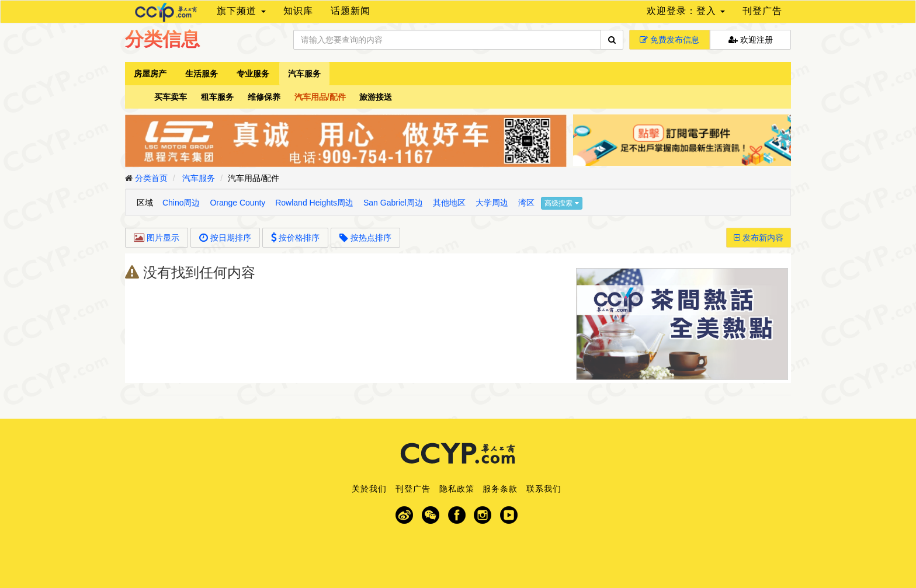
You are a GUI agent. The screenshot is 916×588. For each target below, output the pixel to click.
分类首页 (151, 178)
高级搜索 (561, 203)
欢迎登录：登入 (686, 11)
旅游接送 (376, 97)
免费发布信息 (669, 40)
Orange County (237, 203)
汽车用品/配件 (320, 97)
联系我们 (544, 489)
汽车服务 (304, 74)
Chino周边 (181, 203)
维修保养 (264, 97)
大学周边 (492, 203)
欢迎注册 (751, 40)
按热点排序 (365, 238)
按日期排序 (225, 238)
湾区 (526, 203)
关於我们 (369, 489)
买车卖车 (171, 97)
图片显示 (157, 238)
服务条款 (500, 489)
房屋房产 (150, 74)
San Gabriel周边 (393, 203)
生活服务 (202, 74)
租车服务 (217, 97)
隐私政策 (457, 489)
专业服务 (253, 74)
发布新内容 (759, 238)
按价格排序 (296, 238)
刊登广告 (762, 11)
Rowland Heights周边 (314, 203)
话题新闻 (351, 11)
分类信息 (162, 39)
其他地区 (449, 203)
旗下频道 (241, 11)
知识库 (298, 11)
